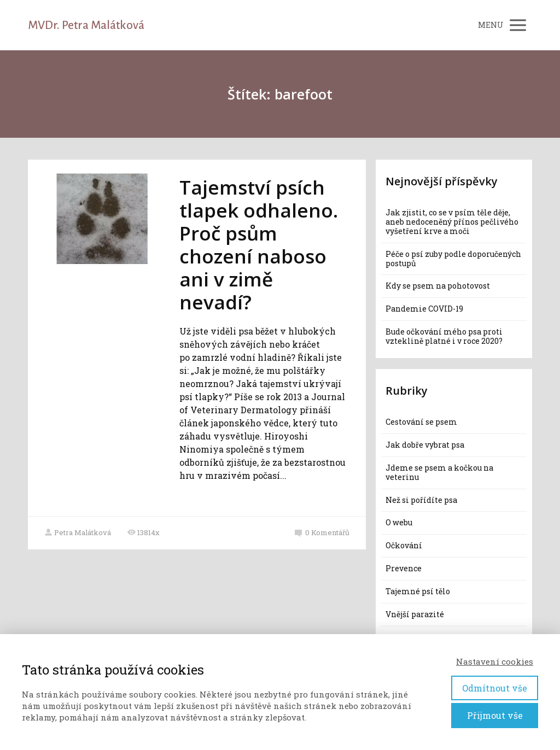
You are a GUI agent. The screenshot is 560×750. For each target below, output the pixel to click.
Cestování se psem (421, 422)
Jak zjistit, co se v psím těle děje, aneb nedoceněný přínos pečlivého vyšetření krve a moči (452, 222)
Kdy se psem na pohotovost (438, 286)
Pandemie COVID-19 (424, 309)
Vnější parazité (415, 614)
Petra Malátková (78, 532)
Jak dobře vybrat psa (425, 445)
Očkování (404, 545)
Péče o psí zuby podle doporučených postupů (453, 259)
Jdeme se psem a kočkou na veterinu (439, 472)
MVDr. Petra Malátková (86, 25)
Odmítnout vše (495, 688)
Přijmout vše (495, 715)
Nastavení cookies (495, 661)
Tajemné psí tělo (418, 591)
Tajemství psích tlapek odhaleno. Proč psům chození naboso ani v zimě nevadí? (259, 245)
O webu (399, 522)
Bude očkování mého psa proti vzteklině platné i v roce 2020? (444, 336)
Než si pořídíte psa (421, 500)
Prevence (404, 568)
